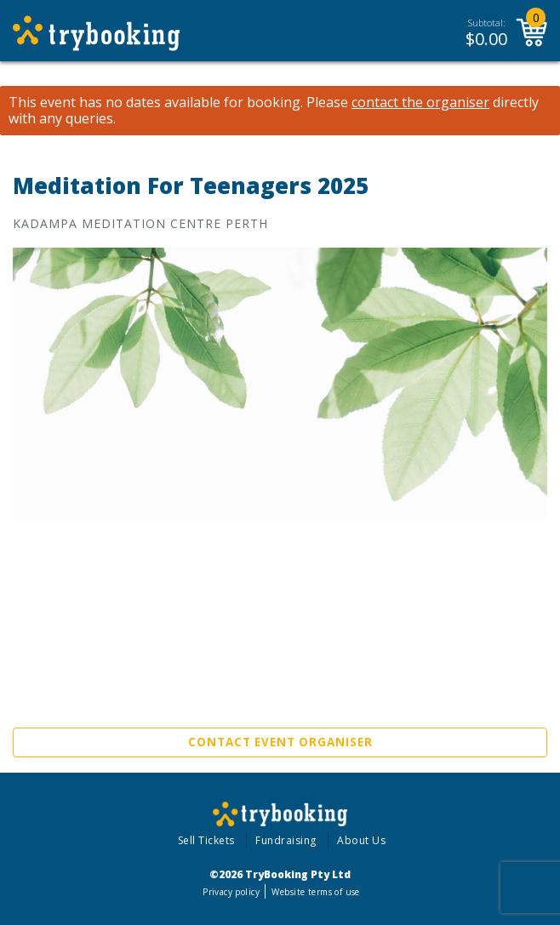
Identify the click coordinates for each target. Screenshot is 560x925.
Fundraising (286, 840)
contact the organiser (420, 103)
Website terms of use (315, 892)
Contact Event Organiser (280, 742)
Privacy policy (231, 892)
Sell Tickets (206, 840)
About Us (361, 840)
